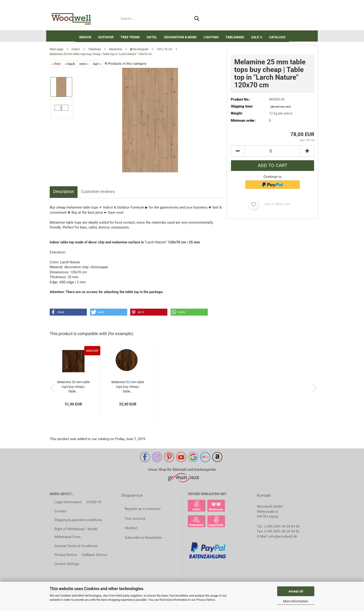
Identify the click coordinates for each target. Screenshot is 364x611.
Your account (135, 519)
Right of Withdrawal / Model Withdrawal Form (76, 533)
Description (64, 191)
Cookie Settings (67, 564)
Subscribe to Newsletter (143, 538)
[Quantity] (273, 151)
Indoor (85, 37)
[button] (257, 20)
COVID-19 (94, 502)
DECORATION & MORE (180, 37)
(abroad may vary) (281, 107)
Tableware (235, 37)
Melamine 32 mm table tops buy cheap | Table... (73, 387)
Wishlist (131, 528)
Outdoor (106, 37)
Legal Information (68, 502)
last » (97, 64)
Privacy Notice (206, 600)
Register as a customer (143, 509)
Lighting (211, 37)
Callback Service (94, 555)
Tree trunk (130, 37)
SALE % (257, 37)
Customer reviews (98, 191)
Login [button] (270, 20)
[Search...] (197, 19)
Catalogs (277, 37)
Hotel (152, 37)
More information (296, 601)
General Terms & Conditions (76, 546)
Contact (60, 511)
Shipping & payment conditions (78, 520)
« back (70, 64)
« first (56, 64)
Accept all (296, 591)
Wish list (287, 20)
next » (84, 64)
